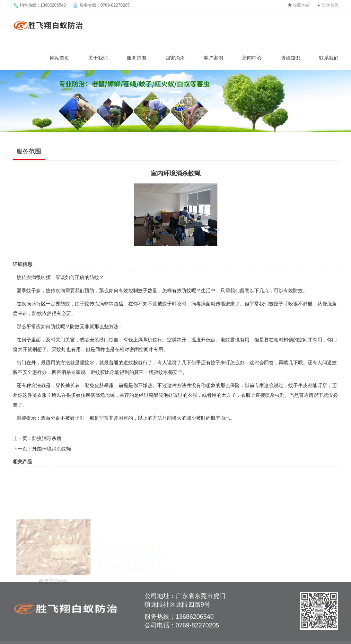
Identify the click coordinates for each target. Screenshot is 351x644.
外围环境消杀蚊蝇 (52, 449)
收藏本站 (301, 5)
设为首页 (330, 5)
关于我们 (98, 58)
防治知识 (290, 58)
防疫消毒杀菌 (47, 438)
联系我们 (329, 58)
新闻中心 (252, 58)
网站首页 (60, 58)
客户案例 (213, 58)
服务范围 (137, 58)
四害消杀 (175, 58)
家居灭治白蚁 (53, 598)
